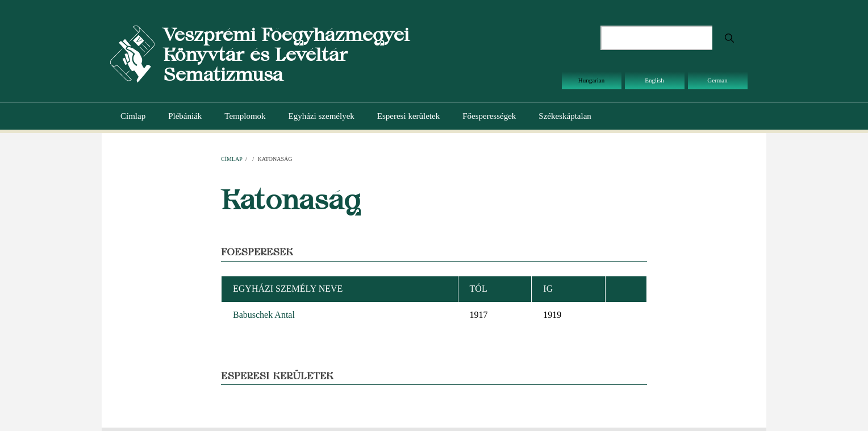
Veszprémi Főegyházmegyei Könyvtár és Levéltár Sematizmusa (286, 54)
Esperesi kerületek (408, 116)
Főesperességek (489, 116)
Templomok (245, 116)
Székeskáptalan (565, 116)
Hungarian (591, 80)
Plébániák (185, 116)
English (654, 80)
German (717, 80)
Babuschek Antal (264, 315)
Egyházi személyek (322, 116)
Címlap (133, 116)
